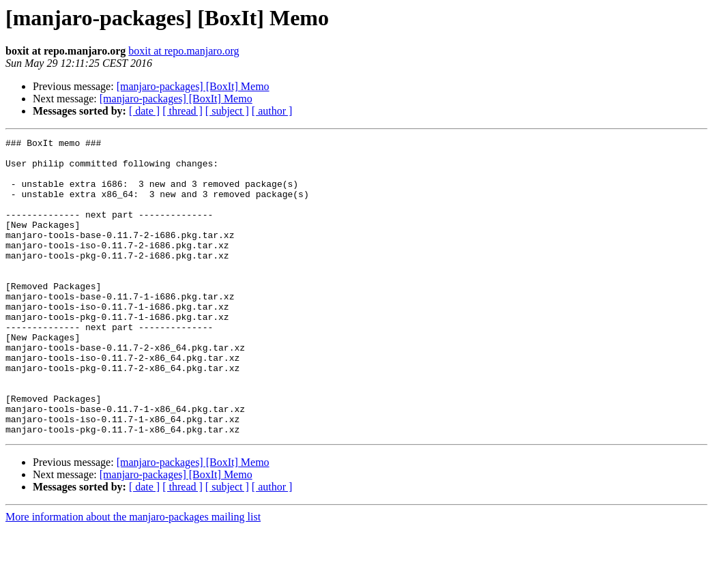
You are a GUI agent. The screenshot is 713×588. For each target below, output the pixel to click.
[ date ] (144, 111)
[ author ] (272, 111)
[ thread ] (183, 111)
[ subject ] (227, 111)
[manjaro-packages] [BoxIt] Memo (193, 86)
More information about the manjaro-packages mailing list (133, 576)
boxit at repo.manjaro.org (184, 51)
